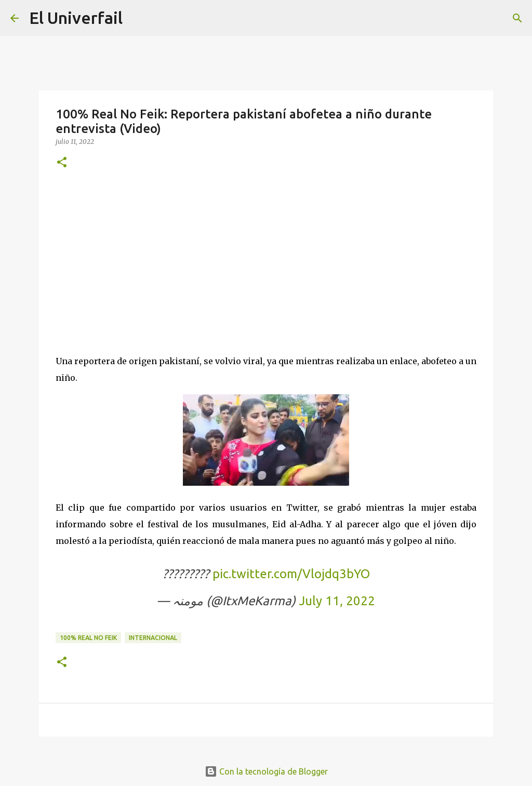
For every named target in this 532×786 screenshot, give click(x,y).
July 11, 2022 (337, 601)
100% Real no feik (88, 638)
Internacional (153, 638)
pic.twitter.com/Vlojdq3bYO (291, 574)
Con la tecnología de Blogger (266, 771)
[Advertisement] (266, 259)
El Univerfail (76, 18)
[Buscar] (517, 18)
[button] (62, 163)
